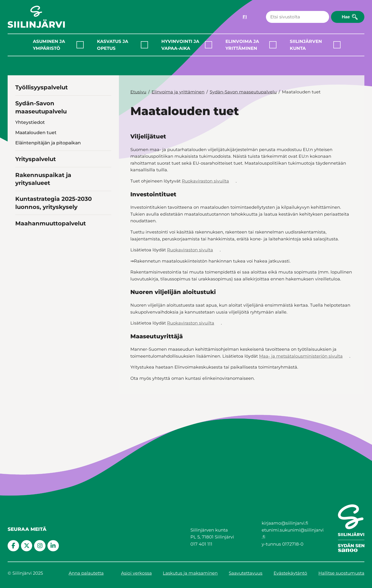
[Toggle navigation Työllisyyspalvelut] (107, 87)
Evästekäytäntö (290, 573)
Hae (346, 17)
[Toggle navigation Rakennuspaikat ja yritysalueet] (107, 229)
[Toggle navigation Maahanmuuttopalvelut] (107, 269)
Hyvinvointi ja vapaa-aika (180, 45)
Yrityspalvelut (36, 206)
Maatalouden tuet (36, 132)
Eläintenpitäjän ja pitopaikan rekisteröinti (48, 146)
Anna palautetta (86, 573)
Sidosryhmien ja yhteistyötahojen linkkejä (54, 173)
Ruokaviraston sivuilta (205, 181)
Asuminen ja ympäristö (49, 45)
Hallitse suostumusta (341, 573)
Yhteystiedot (30, 122)
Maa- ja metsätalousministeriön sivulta (301, 356)
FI (245, 17)
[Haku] (298, 17)
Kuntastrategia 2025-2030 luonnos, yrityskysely (54, 250)
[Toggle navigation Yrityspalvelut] (107, 205)
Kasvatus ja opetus (113, 45)
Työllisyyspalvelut (41, 87)
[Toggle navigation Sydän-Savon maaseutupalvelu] (107, 111)
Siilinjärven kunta (306, 45)
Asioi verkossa (136, 573)
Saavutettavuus (246, 573)
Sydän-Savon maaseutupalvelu (41, 107)
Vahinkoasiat (30, 159)
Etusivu (138, 92)
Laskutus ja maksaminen (190, 573)
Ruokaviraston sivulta (190, 250)
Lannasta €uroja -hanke (43, 186)
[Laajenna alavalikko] (80, 45)
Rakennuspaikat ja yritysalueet (43, 226)
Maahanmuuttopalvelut (51, 270)
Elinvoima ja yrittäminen (242, 45)
